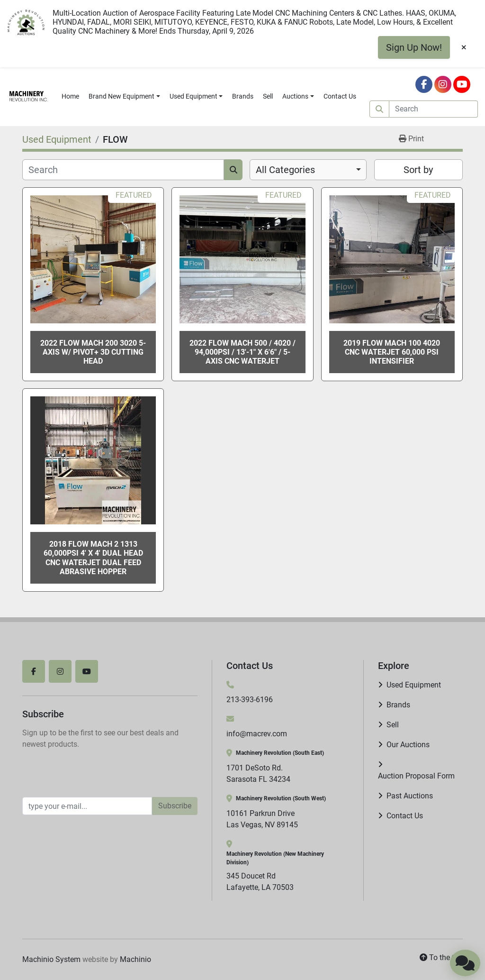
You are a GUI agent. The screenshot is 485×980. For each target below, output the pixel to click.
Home (70, 96)
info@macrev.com (257, 734)
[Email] (87, 806)
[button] (124, 96)
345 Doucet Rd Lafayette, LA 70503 (260, 882)
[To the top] (441, 958)
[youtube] (462, 84)
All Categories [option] (285, 170)
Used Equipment (193, 96)
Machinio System (51, 959)
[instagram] (443, 84)
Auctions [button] (295, 96)
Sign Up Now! (414, 47)
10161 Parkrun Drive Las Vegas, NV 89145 (262, 819)
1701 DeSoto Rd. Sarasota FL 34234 (258, 774)
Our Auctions (408, 745)
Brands (243, 96)
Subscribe (175, 806)
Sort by (418, 170)
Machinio (135, 959)
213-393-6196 (250, 700)
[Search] (434, 109)
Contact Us (340, 96)
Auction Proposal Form (416, 776)
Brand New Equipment (121, 96)
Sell (268, 96)
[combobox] (308, 170)
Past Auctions (410, 796)
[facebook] (424, 84)
